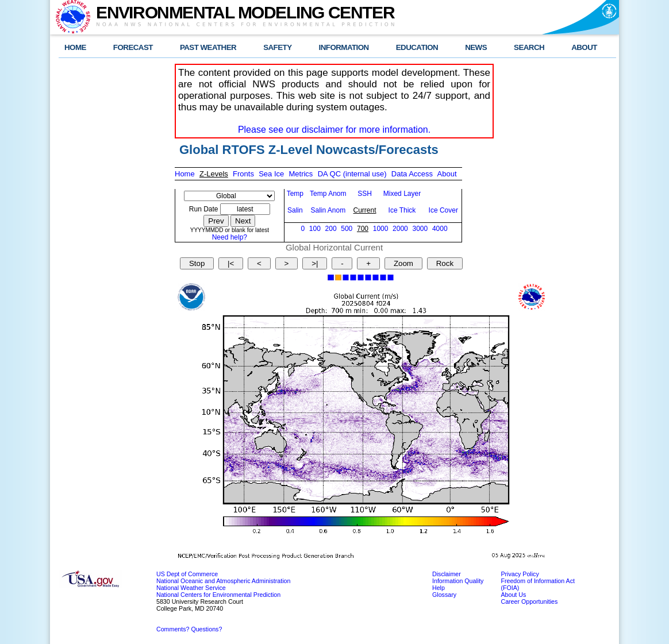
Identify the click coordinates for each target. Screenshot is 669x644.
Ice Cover (443, 210)
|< (231, 263)
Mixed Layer (402, 194)
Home (185, 174)
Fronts (243, 174)
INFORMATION (344, 47)
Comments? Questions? (189, 629)
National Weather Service (191, 588)
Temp (295, 194)
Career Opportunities (529, 601)
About (447, 174)
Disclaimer (447, 574)
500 (347, 229)
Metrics (301, 174)
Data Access (412, 174)
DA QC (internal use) (352, 174)
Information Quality (458, 581)
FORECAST (133, 47)
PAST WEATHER (208, 47)
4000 (440, 229)
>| (315, 263)
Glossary (444, 595)
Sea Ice (271, 174)
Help (439, 588)
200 (331, 229)
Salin (295, 210)
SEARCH (529, 47)
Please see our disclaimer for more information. (334, 130)
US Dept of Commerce (187, 574)
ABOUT (584, 47)
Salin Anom (328, 210)
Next (243, 221)
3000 (420, 229)
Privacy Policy (520, 574)
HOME (75, 47)
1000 (381, 229)
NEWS (476, 47)
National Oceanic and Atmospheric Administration (223, 581)
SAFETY (277, 47)
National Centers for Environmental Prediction (218, 595)
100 (315, 229)
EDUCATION (417, 47)
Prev (216, 221)
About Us (513, 595)
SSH (365, 194)
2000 (400, 229)
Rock (445, 263)
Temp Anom (328, 194)
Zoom (403, 263)
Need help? (230, 237)
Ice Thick (402, 210)
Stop (197, 263)
